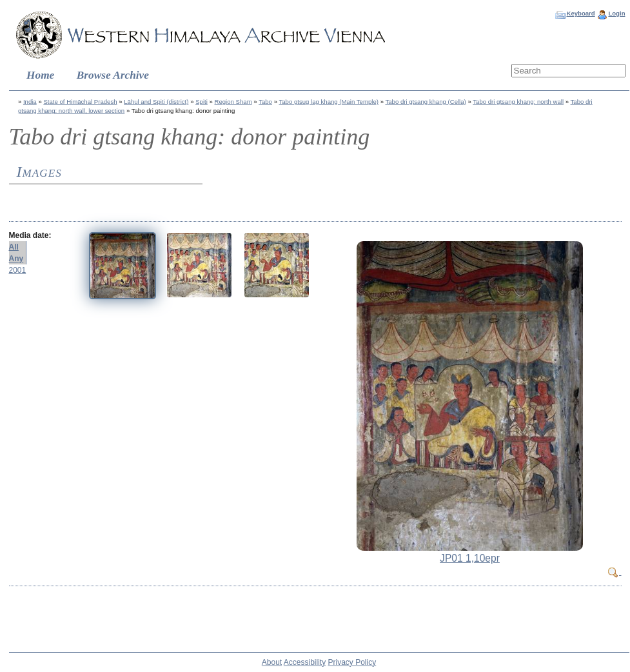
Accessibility (305, 662)
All (14, 247)
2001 (18, 270)
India (30, 102)
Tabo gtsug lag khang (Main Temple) (328, 102)
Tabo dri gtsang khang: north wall (518, 102)
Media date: (30, 235)
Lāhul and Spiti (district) (156, 102)
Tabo (265, 102)
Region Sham (233, 102)
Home (40, 75)
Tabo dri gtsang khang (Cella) (425, 102)
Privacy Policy (352, 662)
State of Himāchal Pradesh (80, 102)
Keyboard (580, 13)
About (272, 662)
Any (16, 259)
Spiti (202, 102)
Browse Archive (113, 75)
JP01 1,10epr (470, 558)
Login (616, 13)
